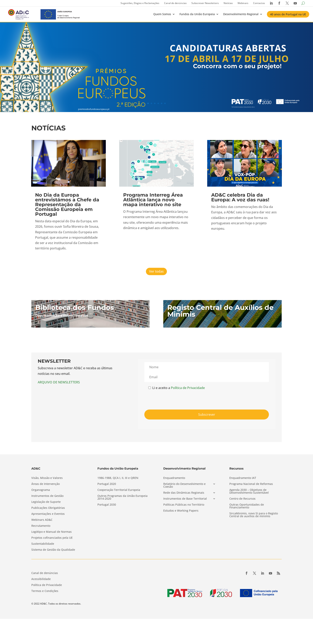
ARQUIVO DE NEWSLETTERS (59, 382)
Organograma (41, 490)
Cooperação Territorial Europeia (119, 490)
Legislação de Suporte (46, 502)
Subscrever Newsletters (205, 3)
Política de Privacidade (188, 388)
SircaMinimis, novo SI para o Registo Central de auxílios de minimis (254, 515)
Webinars (243, 3)
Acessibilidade (41, 579)
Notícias (228, 3)
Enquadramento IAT (243, 478)
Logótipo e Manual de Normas (52, 532)
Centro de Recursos (242, 499)
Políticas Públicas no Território (184, 505)
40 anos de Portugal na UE (288, 14)
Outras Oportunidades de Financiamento (247, 506)
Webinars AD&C (42, 520)
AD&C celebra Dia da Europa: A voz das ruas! (240, 197)
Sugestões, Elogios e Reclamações (140, 3)
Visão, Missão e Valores (47, 478)
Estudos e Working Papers (181, 511)
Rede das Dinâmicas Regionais (184, 493)
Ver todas (156, 271)
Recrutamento (41, 526)
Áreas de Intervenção (46, 484)
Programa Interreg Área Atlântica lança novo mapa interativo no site (153, 200)
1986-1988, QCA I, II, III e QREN (118, 478)
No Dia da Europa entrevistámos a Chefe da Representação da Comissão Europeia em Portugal (67, 204)
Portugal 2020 (107, 484)
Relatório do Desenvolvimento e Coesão (184, 485)
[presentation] (175, 399)
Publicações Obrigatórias (48, 508)
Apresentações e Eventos (48, 514)
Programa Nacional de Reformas (251, 484)
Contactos (259, 3)
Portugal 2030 (107, 505)
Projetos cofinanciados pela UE (52, 538)
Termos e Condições (45, 591)
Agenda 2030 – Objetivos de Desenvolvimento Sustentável (249, 491)
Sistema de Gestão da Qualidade (53, 550)
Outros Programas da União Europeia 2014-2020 (122, 497)
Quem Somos (162, 14)
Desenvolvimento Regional (241, 14)
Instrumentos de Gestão (47, 496)
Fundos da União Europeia (197, 14)
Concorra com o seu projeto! (237, 66)
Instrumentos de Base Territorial (185, 499)
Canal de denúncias (175, 3)
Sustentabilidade (43, 544)
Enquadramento (174, 478)
